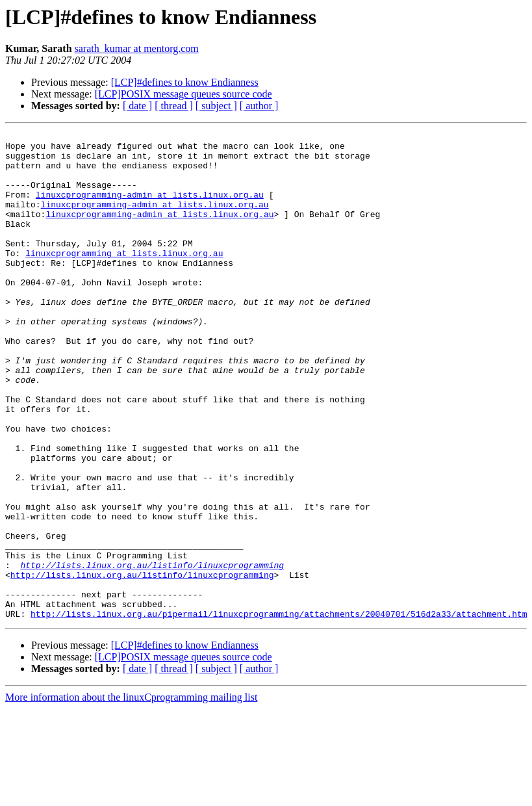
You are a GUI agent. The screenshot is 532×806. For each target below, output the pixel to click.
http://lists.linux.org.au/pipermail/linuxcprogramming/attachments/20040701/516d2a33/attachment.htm (279, 711)
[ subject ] (216, 106)
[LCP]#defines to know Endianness (185, 82)
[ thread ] (174, 106)
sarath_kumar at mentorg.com (137, 48)
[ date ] (137, 106)
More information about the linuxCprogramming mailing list (131, 795)
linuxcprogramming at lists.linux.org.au (124, 278)
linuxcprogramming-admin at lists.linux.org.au (150, 208)
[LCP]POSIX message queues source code (184, 94)
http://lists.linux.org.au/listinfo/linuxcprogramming (152, 653)
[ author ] (259, 106)
